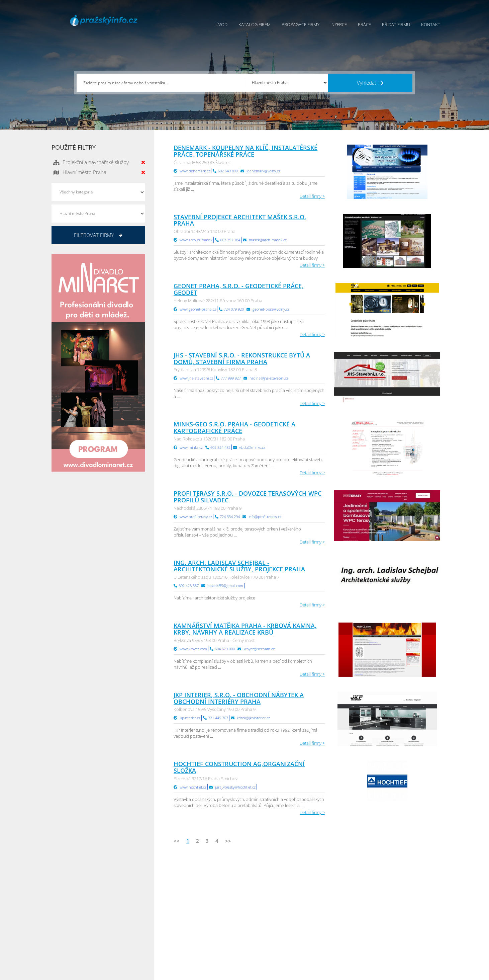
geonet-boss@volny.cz (271, 309)
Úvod (221, 24)
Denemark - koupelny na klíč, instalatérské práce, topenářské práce (246, 151)
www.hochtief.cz (193, 787)
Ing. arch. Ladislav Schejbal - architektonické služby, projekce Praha (239, 566)
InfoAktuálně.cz (102, 974)
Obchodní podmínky (265, 904)
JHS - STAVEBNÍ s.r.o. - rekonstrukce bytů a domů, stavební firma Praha (242, 358)
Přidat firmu (396, 24)
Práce (364, 24)
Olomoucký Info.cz (398, 937)
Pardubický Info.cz (333, 895)
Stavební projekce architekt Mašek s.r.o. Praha (240, 220)
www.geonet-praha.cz (198, 309)
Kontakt (431, 24)
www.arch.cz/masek (196, 240)
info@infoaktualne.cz (81, 928)
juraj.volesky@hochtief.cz (235, 787)
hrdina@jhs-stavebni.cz (269, 378)
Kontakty (253, 920)
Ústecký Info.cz (329, 904)
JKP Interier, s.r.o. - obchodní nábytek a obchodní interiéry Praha (239, 698)
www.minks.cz (191, 447)
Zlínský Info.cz (394, 920)
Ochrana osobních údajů (269, 912)
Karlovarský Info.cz (398, 946)
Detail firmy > (312, 196)
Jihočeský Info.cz (396, 912)
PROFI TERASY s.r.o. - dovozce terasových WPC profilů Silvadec (248, 497)
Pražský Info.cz (395, 904)
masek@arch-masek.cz (268, 240)
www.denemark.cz (195, 171)
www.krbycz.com (193, 649)
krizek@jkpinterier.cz (253, 718)
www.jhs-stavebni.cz (196, 378)
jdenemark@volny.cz (263, 171)
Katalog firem (255, 24)
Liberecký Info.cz (331, 946)
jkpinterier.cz (190, 718)
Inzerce (339, 24)
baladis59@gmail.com (225, 586)
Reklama (193, 937)
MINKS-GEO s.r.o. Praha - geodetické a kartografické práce (234, 427)
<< (177, 841)
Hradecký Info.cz (331, 929)
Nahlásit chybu (259, 929)
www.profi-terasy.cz (196, 517)
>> (228, 841)
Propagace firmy (301, 24)
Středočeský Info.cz (399, 929)
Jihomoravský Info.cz (335, 937)
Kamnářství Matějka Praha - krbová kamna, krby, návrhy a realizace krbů (245, 629)
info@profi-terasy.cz (265, 517)
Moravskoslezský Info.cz (338, 912)
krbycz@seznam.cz (259, 649)
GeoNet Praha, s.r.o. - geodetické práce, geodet (238, 289)
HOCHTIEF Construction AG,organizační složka (239, 767)
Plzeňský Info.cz (396, 895)
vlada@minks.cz (252, 447)
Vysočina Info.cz (331, 920)
